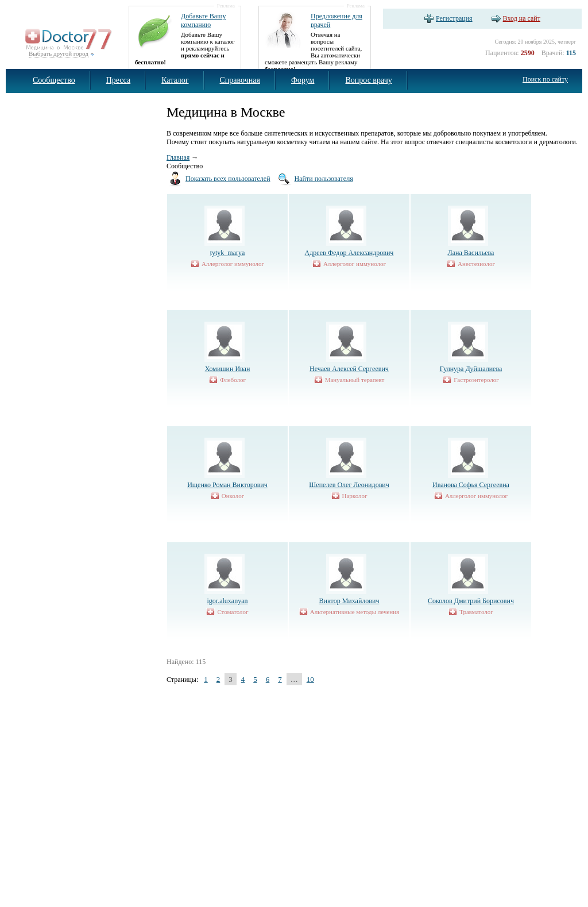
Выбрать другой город (59, 53)
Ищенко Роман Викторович (227, 485)
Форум (303, 80)
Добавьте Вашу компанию (203, 20)
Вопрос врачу (368, 80)
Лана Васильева (471, 253)
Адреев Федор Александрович (349, 253)
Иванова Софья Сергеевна (471, 485)
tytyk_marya (228, 253)
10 (310, 679)
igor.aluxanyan (228, 601)
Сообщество (54, 80)
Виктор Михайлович (349, 601)
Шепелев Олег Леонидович (349, 485)
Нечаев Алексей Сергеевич (349, 369)
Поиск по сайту (545, 79)
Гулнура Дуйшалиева (471, 369)
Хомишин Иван (228, 369)
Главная (178, 157)
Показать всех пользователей (228, 179)
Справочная (240, 80)
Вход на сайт (522, 18)
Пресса (119, 80)
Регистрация (454, 18)
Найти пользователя (324, 179)
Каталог (175, 80)
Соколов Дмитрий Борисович (471, 601)
